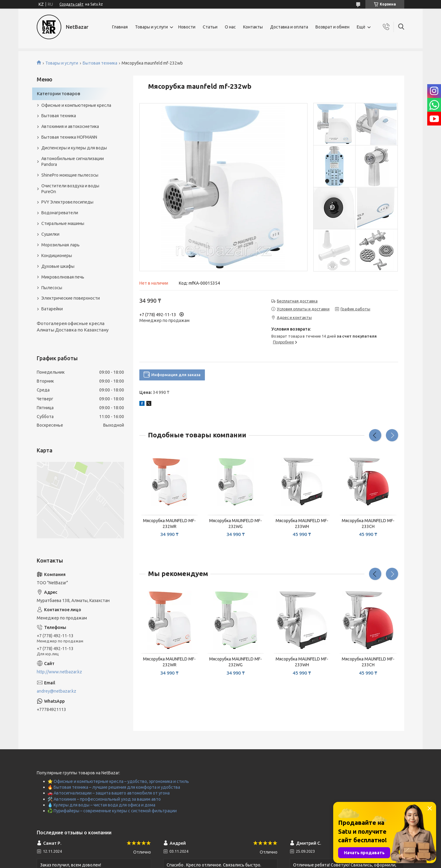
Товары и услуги (151, 27)
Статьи (210, 27)
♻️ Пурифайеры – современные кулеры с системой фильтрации (112, 811)
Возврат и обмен (332, 27)
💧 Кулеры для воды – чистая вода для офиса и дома (101, 805)
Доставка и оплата (289, 27)
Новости (187, 27)
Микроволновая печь (63, 277)
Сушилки (50, 234)
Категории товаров (58, 94)
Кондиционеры (57, 256)
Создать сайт (72, 4)
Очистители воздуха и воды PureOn (70, 189)
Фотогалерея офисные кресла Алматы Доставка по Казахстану (73, 326)
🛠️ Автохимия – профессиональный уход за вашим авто (104, 799)
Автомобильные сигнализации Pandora (73, 161)
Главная (120, 27)
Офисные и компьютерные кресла (76, 105)
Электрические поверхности (71, 298)
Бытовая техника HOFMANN (69, 137)
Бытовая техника (100, 63)
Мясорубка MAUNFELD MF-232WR (169, 524)
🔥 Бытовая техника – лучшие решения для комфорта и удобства (114, 787)
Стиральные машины (63, 223)
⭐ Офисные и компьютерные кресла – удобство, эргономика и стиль (118, 781)
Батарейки (52, 309)
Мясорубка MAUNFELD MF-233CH (368, 524)
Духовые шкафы (58, 266)
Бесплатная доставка (297, 301)
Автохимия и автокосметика (70, 126)
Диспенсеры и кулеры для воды (74, 148)
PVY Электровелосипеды (67, 202)
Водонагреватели (60, 213)
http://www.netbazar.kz (59, 672)
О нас (230, 27)
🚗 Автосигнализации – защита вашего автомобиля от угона (109, 793)
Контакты (253, 27)
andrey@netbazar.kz (57, 691)
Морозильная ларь (60, 245)
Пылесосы (52, 288)
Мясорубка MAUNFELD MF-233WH (302, 524)
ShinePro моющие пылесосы (70, 175)
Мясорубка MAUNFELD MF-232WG (236, 524)
